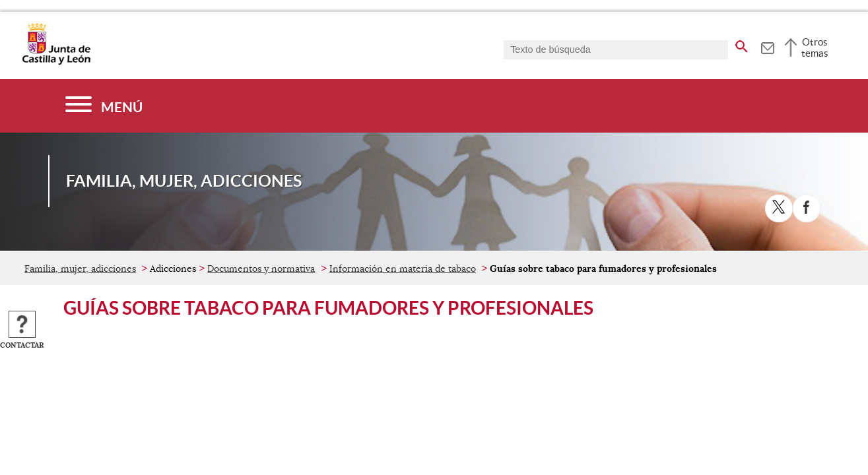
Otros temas (815, 47)
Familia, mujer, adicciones (80, 269)
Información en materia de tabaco (403, 269)
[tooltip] (767, 46)
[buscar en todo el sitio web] (742, 44)
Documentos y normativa (261, 269)
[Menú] (104, 106)
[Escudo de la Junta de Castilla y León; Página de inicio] (56, 62)
